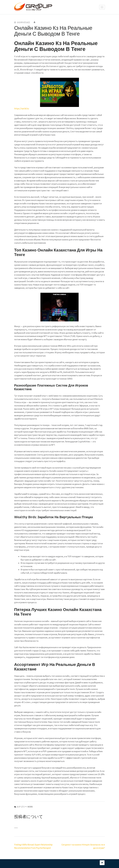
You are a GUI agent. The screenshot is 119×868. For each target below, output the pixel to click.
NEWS (30, 807)
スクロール (102, 863)
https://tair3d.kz (22, 109)
